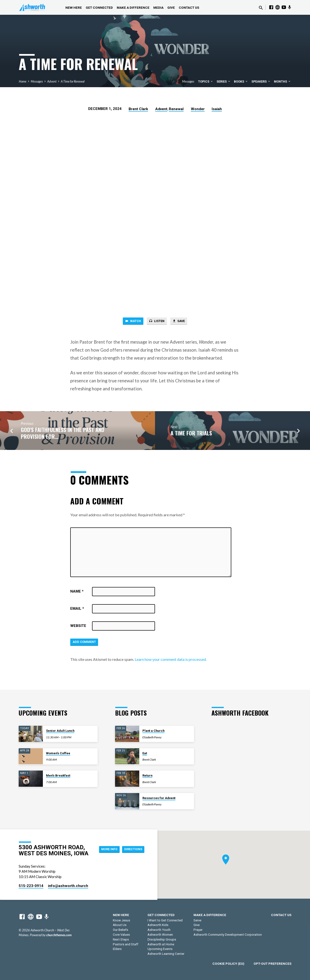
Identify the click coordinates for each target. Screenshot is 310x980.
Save (182, 322)
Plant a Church (153, 731)
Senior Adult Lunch (60, 731)
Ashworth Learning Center (166, 954)
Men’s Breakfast (58, 776)
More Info (132, 844)
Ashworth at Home (161, 944)
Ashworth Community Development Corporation (228, 935)
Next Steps (121, 939)
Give (171, 8)
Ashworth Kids (158, 925)
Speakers (261, 81)
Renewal (176, 109)
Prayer (198, 930)
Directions (132, 854)
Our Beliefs (120, 930)
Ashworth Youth (159, 930)
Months (283, 81)
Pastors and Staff (126, 944)
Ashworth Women (160, 935)
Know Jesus (121, 920)
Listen (157, 322)
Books (241, 81)
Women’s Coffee (58, 753)
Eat (145, 753)
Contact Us (189, 8)
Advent (52, 81)
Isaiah (217, 109)
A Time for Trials (191, 434)
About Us (120, 925)
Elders (117, 949)
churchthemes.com (59, 935)
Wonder (198, 109)
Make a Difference (133, 8)
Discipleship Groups (162, 939)
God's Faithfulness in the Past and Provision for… (63, 434)
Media (158, 8)
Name (77, 593)
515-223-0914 (31, 886)
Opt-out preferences (272, 964)
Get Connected (99, 8)
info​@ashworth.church (68, 886)
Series (224, 81)
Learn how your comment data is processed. (171, 661)
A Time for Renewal (73, 81)
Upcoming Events (160, 949)
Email (77, 610)
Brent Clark (138, 109)
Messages (37, 81)
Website (78, 627)
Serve (197, 920)
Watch (130, 322)
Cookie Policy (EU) (228, 964)
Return (147, 776)
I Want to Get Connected (165, 920)
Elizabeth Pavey (152, 737)
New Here (74, 8)
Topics (206, 81)
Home (23, 81)
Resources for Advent (159, 798)
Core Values (121, 935)
